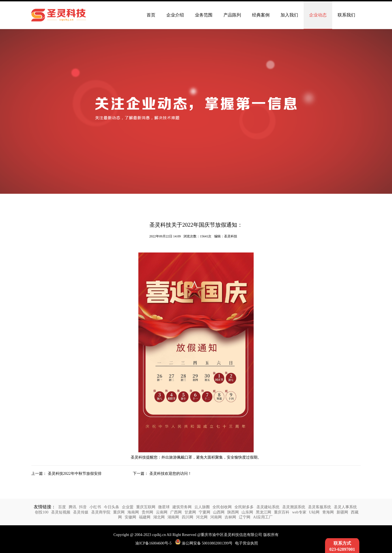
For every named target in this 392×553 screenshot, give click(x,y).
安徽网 (130, 517)
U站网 (314, 512)
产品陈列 (232, 15)
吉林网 (230, 517)
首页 (151, 15)
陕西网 (233, 512)
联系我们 (346, 15)
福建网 (145, 517)
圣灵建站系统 (268, 507)
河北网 (202, 517)
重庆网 (119, 512)
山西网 (219, 512)
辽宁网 (245, 517)
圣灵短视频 (61, 512)
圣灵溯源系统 (294, 507)
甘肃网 (190, 512)
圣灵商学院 (101, 512)
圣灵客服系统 (320, 507)
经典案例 (261, 15)
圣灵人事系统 (345, 507)
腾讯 (72, 507)
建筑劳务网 (182, 507)
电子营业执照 (247, 543)
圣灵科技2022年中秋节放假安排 (75, 474)
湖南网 (173, 517)
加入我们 (289, 15)
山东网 (247, 512)
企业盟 (128, 507)
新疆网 (342, 512)
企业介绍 (175, 15)
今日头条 (111, 507)
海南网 (133, 512)
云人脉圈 (202, 507)
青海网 (328, 512)
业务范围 (204, 15)
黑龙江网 (264, 512)
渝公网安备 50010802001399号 (204, 543)
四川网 (187, 517)
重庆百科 (282, 512)
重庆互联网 (146, 507)
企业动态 (318, 15)
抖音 (83, 507)
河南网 (216, 517)
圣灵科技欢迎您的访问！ (170, 474)
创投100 (42, 512)
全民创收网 (222, 507)
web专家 (299, 512)
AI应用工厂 (263, 517)
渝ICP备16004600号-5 (153, 543)
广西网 (176, 512)
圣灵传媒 (81, 512)
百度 (62, 507)
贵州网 (147, 512)
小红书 (95, 507)
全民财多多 (244, 507)
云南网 (162, 512)
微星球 (164, 507)
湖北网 (159, 517)
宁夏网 (205, 512)
